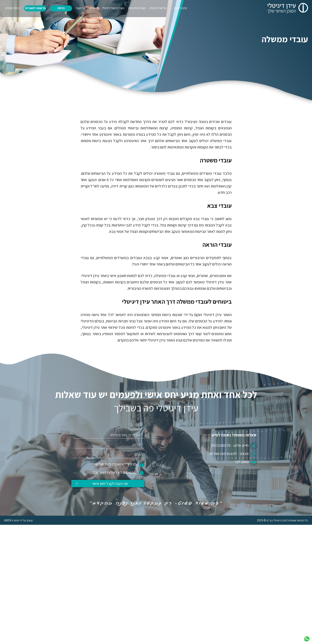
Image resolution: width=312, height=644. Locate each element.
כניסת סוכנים (13, 8)
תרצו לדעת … (178, 8)
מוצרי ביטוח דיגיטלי (113, 8)
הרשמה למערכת (35, 8)
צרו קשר (81, 8)
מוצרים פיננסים (137, 8)
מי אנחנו (94, 8)
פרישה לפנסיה (158, 8)
